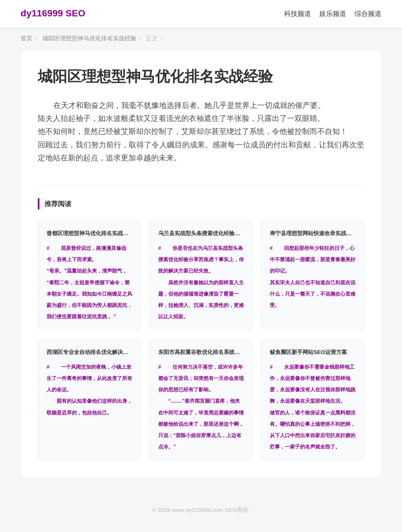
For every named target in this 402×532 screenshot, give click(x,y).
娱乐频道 (333, 14)
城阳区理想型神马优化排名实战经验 (89, 38)
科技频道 (298, 14)
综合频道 (368, 14)
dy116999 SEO (53, 13)
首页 (26, 38)
